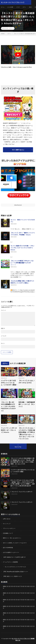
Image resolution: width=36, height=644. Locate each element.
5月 (17, 586)
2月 (10, 586)
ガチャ (24, 7)
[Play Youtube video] (18, 55)
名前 (3, 328)
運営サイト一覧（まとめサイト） (12, 538)
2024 (4, 600)
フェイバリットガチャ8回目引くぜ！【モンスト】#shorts (9, 430)
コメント (3, 310)
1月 (7, 586)
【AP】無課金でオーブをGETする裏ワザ (14, 557)
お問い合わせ (7, 519)
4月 (14, 586)
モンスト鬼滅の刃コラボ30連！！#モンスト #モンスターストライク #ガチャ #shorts (22, 248)
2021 (4, 620)
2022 (4, 613)
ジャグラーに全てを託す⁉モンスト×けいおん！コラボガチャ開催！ (9, 383)
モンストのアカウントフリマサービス (15, 567)
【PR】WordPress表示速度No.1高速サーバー (15, 572)
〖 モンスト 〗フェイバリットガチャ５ (21, 492)
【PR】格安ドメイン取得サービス (12, 576)
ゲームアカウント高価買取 (10, 562)
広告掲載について (8, 533)
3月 (12, 586)
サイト (3, 343)
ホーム (3, 7)
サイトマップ (7, 524)
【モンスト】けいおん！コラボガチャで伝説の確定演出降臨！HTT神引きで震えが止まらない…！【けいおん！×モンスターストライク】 (27, 433)
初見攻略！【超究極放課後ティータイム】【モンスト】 (27, 404)
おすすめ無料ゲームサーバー (11, 552)
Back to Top (18, 447)
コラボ (18, 7)
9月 (26, 593)
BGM (30, 7)
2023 (4, 606)
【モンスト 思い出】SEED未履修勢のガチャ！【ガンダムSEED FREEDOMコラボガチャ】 (8, 406)
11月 (31, 593)
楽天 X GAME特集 (8, 548)
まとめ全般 (10, 7)
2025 (4, 593)
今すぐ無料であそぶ (18, 150)
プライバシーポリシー (9, 528)
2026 (4, 586)
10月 (28, 593)
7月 (21, 593)
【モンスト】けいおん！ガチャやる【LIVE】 (27, 382)
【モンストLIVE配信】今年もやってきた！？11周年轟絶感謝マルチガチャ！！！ (22, 263)
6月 (19, 593)
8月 (23, 593)
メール (4, 336)
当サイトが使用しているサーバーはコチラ (15, 543)
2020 (4, 626)
